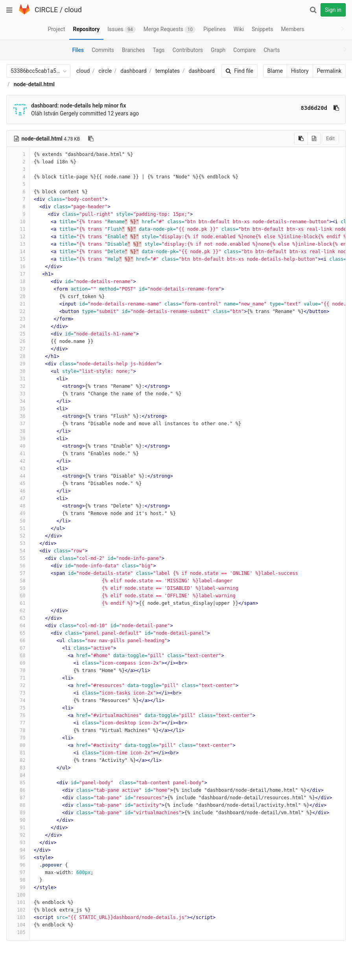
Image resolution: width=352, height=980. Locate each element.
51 (18, 528)
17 (18, 274)
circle (105, 71)
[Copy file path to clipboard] (91, 139)
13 (18, 244)
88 (18, 805)
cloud (73, 10)
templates (168, 71)
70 (18, 671)
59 (18, 588)
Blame (275, 71)
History (300, 71)
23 (18, 319)
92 (18, 835)
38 (18, 431)
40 (18, 446)
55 (18, 558)
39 (18, 439)
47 (18, 498)
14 (18, 252)
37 (18, 424)
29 (18, 364)
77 (18, 723)
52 (18, 536)
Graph (218, 50)
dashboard (133, 71)
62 (18, 611)
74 (18, 700)
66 (18, 641)
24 (18, 326)
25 (18, 334)
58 (18, 581)
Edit (330, 138)
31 (18, 379)
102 (18, 910)
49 (18, 513)
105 (18, 932)
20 (18, 296)
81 (18, 753)
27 (18, 349)
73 (18, 693)
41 (18, 454)
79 (18, 738)
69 (18, 663)
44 (18, 476)
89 (18, 813)
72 (18, 685)
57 (18, 573)
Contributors (188, 50)
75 (18, 708)
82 (18, 760)
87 (18, 798)
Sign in (333, 10)
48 (18, 506)
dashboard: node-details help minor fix (79, 106)
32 (18, 386)
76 (18, 715)
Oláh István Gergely (55, 113)
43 (18, 469)
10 (18, 222)
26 (18, 341)
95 (18, 858)
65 (18, 633)
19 (18, 289)
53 (18, 543)
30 (18, 371)
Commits (103, 50)
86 (18, 790)
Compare (244, 50)
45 (18, 484)
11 (18, 229)
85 (18, 783)
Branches (133, 50)
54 (18, 551)
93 (18, 843)
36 (18, 416)
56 (18, 566)
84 (18, 775)
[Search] (313, 10)
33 (18, 394)
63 (18, 618)
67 (18, 648)
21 (18, 304)
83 (18, 768)
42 (18, 461)
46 (18, 491)
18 (18, 282)
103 (18, 917)
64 (18, 626)
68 (18, 656)
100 (18, 895)
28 (18, 356)
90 (18, 820)
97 (18, 873)
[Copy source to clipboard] (301, 139)
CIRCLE (46, 10)
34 (18, 401)
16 (18, 267)
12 (18, 237)
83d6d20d (314, 108)
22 (18, 311)
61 (18, 603)
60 (18, 596)
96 (18, 865)
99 (18, 887)
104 (18, 925)
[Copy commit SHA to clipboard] (336, 108)
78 (18, 730)
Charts (272, 50)
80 (18, 745)
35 (18, 409)
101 (18, 902)
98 (18, 880)
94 (18, 850)
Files (78, 50)
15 (18, 259)
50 (18, 521)
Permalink (329, 71)
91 (18, 828)
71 (18, 678)
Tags (158, 50)
